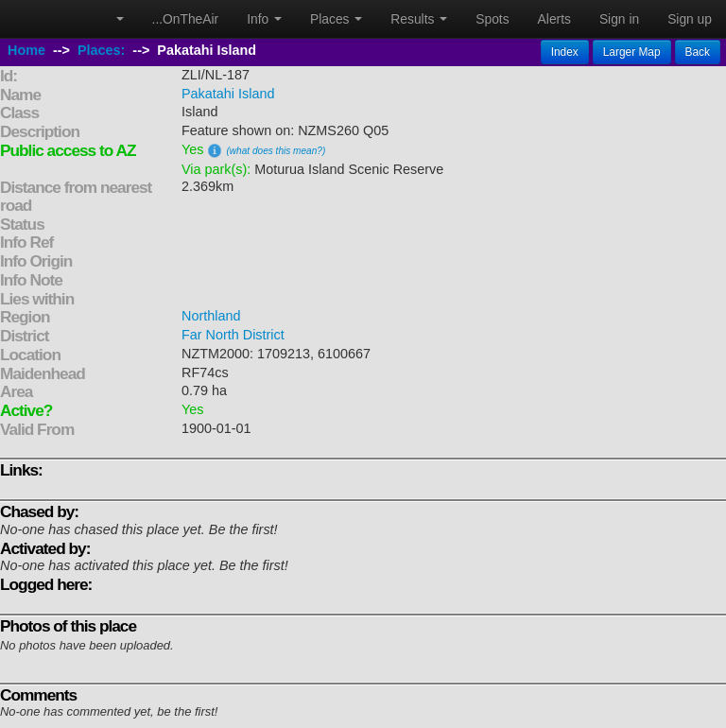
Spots (492, 19)
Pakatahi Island (228, 94)
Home (26, 50)
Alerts (554, 19)
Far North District (233, 335)
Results (419, 19)
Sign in (619, 19)
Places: (101, 50)
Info (264, 19)
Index (565, 52)
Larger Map (632, 52)
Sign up (690, 19)
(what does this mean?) (276, 151)
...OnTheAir (186, 19)
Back (698, 52)
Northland (211, 316)
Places (336, 19)
